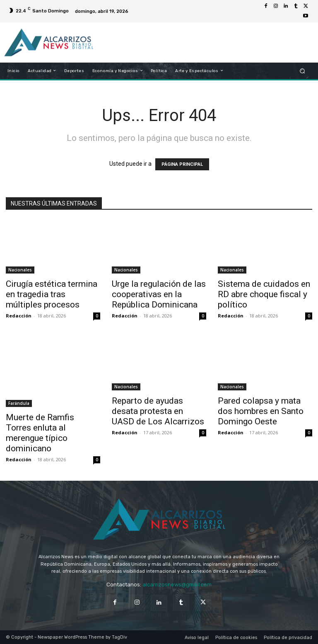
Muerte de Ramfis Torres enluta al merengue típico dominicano (40, 433)
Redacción (19, 316)
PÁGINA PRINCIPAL (182, 164)
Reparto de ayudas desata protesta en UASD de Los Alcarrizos (158, 411)
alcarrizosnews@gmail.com (177, 585)
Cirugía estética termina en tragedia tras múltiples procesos (52, 294)
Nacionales (20, 270)
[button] (302, 71)
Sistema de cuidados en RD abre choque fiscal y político (264, 294)
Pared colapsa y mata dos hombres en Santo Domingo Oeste (261, 411)
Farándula (19, 403)
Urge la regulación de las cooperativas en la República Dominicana (159, 294)
